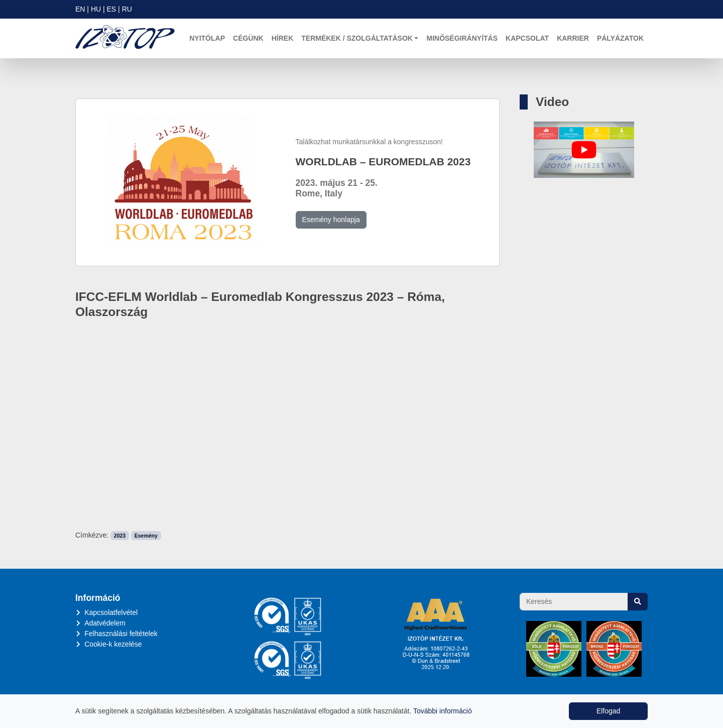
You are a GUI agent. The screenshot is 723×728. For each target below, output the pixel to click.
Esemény (146, 536)
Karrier (573, 38)
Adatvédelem (105, 623)
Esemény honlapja (331, 220)
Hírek (283, 38)
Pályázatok (620, 38)
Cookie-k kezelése (113, 644)
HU (96, 9)
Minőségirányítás (462, 38)
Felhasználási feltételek (121, 634)
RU (127, 9)
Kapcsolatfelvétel (111, 612)
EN (80, 9)
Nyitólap (207, 38)
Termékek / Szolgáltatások (357, 38)
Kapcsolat (527, 38)
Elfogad (608, 711)
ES (112, 9)
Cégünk (248, 38)
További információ (443, 711)
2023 (120, 536)
